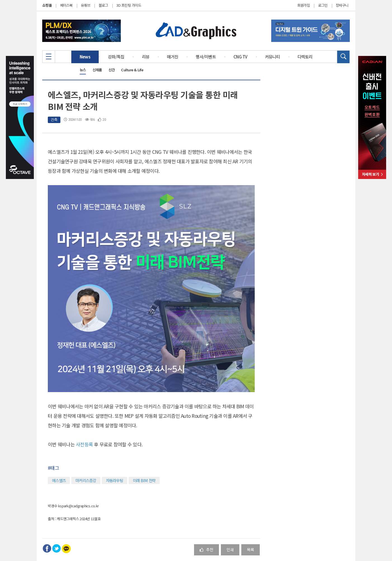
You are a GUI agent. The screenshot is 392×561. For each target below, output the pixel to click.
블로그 (103, 5)
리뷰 (146, 57)
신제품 (97, 70)
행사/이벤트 (206, 57)
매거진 (173, 57)
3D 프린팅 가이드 (129, 5)
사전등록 (85, 444)
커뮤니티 (272, 57)
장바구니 (342, 5)
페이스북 (66, 5)
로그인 (323, 5)
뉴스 (83, 70)
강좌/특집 (116, 57)
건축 (54, 120)
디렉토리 (305, 57)
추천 (206, 549)
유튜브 (86, 5)
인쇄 (230, 549)
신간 (112, 70)
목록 (251, 549)
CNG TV (240, 57)
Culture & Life (132, 70)
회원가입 (304, 5)
